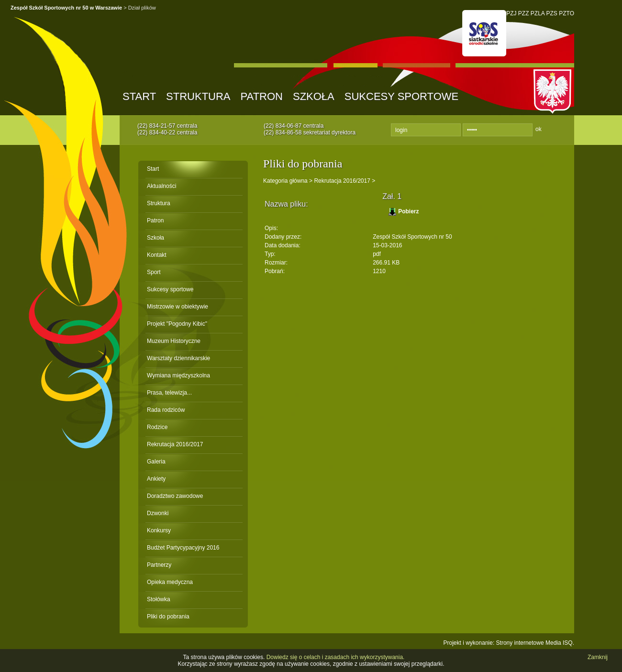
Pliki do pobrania (168, 617)
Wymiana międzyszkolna (178, 375)
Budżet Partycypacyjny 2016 (183, 548)
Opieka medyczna (170, 582)
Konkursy (159, 530)
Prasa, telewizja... (169, 393)
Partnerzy (159, 565)
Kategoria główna (285, 181)
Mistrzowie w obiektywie (178, 307)
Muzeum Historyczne (174, 341)
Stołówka (159, 599)
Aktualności (161, 186)
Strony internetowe (520, 643)
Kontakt (157, 255)
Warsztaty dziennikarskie (178, 358)
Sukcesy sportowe (401, 96)
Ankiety (156, 479)
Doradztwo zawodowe (175, 496)
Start (139, 96)
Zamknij (598, 657)
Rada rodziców (166, 410)
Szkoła (314, 96)
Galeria (156, 462)
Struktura (198, 96)
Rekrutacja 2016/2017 (175, 444)
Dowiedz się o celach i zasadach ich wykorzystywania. (336, 657)
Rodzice (157, 427)
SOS (484, 33)
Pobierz (408, 211)
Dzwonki (158, 513)
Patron (262, 96)
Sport (154, 272)
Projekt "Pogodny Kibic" (177, 324)
